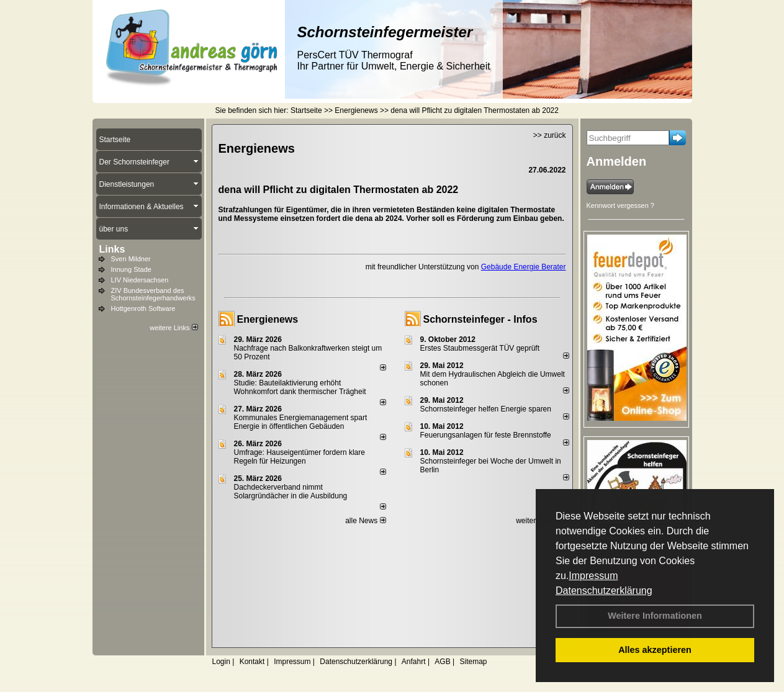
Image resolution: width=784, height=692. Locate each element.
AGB (442, 662)
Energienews (268, 319)
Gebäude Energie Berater (524, 267)
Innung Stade (131, 269)
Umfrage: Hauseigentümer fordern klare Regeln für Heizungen (300, 457)
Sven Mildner (131, 259)
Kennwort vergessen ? (620, 205)
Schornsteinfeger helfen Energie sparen (486, 409)
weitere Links (173, 328)
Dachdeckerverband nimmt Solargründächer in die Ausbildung (291, 492)
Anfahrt (414, 662)
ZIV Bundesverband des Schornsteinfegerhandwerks (153, 294)
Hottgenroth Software (143, 308)
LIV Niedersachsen (140, 280)
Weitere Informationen (655, 616)
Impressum (593, 576)
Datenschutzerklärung (604, 591)
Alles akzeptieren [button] (655, 650)
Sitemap (473, 662)
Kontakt (252, 662)
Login (221, 662)
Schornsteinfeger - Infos (480, 319)
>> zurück (550, 135)
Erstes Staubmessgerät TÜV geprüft (480, 348)
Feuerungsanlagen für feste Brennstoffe (486, 435)
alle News (365, 521)
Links (112, 249)
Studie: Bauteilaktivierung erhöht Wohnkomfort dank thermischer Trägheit (300, 387)
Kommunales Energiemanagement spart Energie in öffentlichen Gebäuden (301, 422)
